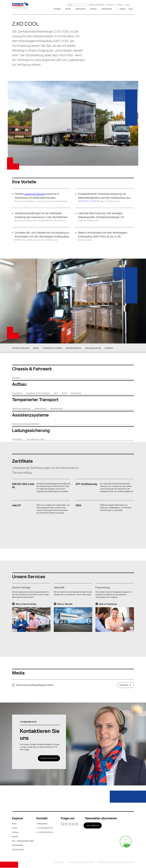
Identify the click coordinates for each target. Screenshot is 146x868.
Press (131, 9)
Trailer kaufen (80, 9)
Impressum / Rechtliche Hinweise (81, 863)
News (14, 824)
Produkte (57, 9)
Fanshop (15, 833)
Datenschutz (59, 863)
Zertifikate (109, 348)
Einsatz (68, 9)
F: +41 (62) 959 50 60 (45, 833)
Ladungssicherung (35, 194)
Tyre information (18, 850)
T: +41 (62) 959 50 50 (45, 828)
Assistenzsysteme (73, 348)
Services (93, 9)
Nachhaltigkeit (17, 846)
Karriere (123, 9)
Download (124, 685)
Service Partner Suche (98, 5)
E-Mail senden (42, 824)
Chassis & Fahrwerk (21, 348)
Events (15, 828)
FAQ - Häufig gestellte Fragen (23, 841)
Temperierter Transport (52, 348)
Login (128, 5)
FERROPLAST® (87, 202)
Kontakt (120, 5)
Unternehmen (107, 9)
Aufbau (36, 348)
